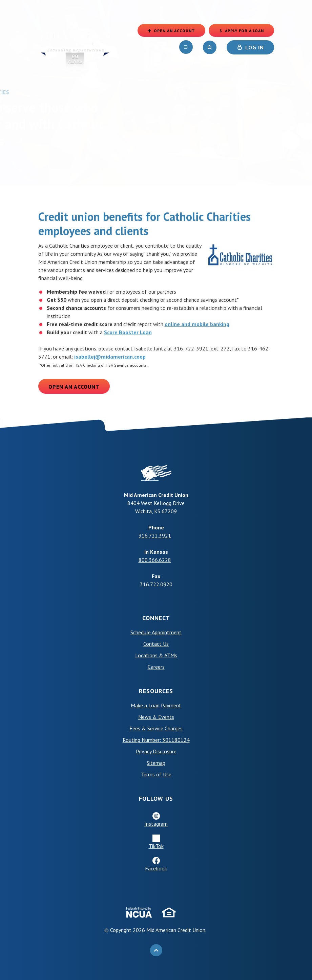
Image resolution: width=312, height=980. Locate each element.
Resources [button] (156, 691)
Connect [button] (156, 618)
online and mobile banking (197, 324)
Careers (156, 667)
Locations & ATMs (156, 655)
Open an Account (74, 387)
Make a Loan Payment (156, 705)
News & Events (156, 717)
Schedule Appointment (156, 632)
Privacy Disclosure (156, 751)
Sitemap (156, 763)
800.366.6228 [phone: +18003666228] (155, 560)
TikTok (156, 846)
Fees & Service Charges (156, 728)
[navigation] (186, 47)
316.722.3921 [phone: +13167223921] (155, 535)
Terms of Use (156, 774)
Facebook (156, 868)
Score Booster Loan (128, 332)
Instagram (156, 824)
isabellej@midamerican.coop (110, 357)
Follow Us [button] (156, 799)
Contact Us (156, 644)
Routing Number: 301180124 (156, 740)
